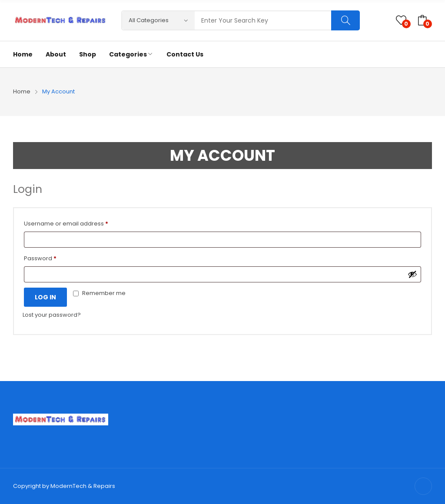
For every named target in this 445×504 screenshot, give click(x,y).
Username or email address (66, 224)
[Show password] (412, 274)
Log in (45, 297)
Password (40, 258)
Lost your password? (52, 315)
